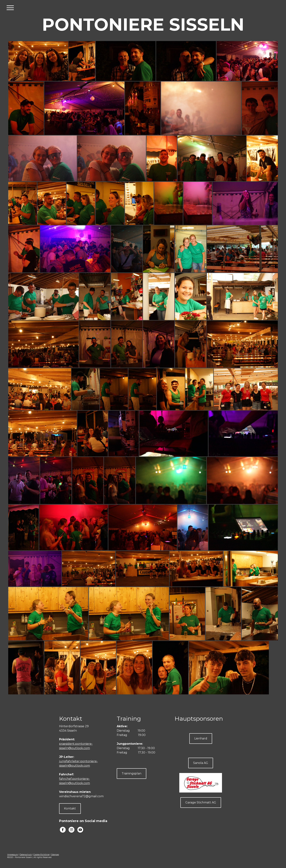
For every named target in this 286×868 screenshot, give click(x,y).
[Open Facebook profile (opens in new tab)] (63, 830)
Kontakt (70, 808)
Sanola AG (201, 763)
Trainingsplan (132, 773)
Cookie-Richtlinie (41, 855)
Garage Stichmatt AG (201, 802)
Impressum (13, 855)
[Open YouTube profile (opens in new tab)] (80, 830)
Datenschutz (26, 855)
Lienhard (201, 738)
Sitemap (55, 855)
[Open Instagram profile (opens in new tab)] (71, 830)
